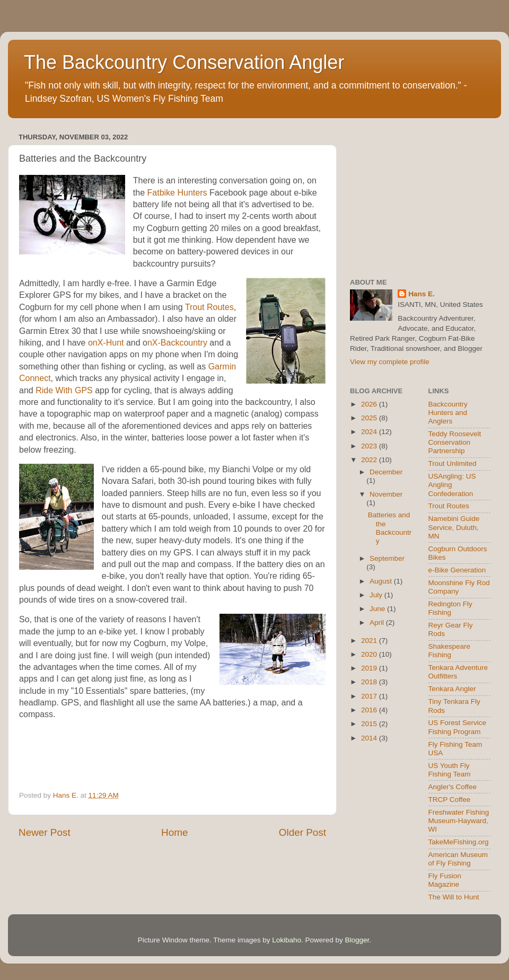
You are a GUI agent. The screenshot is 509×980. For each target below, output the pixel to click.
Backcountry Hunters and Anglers (448, 413)
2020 (370, 654)
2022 (370, 460)
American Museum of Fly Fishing (458, 859)
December (386, 472)
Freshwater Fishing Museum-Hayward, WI (459, 821)
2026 (370, 404)
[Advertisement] (420, 196)
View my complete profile (390, 362)
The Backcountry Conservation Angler (184, 62)
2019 (370, 668)
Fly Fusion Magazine (445, 880)
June (378, 609)
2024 (370, 432)
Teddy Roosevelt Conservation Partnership (455, 442)
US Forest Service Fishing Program (458, 727)
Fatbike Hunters (177, 193)
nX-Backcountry (177, 343)
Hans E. (422, 294)
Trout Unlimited (453, 463)
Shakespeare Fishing (450, 651)
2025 (370, 418)
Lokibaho (287, 940)
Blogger (357, 940)
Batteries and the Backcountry (390, 528)
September (387, 558)
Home (174, 832)
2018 (370, 682)
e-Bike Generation (457, 570)
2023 (370, 446)
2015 (370, 724)
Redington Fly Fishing (450, 608)
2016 (370, 710)
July (377, 595)
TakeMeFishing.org (459, 842)
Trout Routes (209, 307)
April (378, 623)
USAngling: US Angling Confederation (452, 485)
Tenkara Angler (452, 689)
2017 (370, 696)
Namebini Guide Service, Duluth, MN (454, 527)
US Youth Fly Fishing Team (450, 770)
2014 (370, 738)
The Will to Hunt (454, 897)
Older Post (302, 832)
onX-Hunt (106, 343)
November (386, 494)
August (382, 581)
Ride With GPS (64, 390)
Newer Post (45, 832)
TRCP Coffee (450, 800)
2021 (370, 641)
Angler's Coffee (453, 787)
